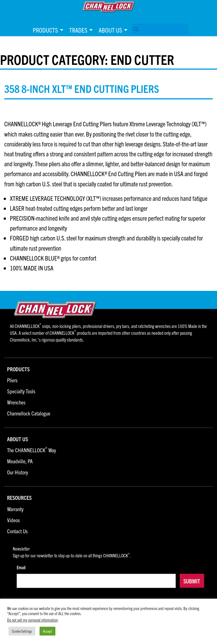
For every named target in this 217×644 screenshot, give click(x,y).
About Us (110, 30)
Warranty (15, 509)
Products (45, 30)
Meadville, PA (20, 461)
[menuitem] (46, 30)
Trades (78, 30)
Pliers (12, 380)
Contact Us (17, 531)
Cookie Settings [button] (22, 631)
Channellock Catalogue (29, 414)
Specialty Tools (21, 392)
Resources (19, 498)
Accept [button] (47, 631)
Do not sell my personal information (32, 620)
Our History (18, 473)
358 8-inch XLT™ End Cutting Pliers (82, 88)
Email (21, 567)
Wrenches (16, 403)
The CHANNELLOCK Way (32, 450)
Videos (13, 520)
